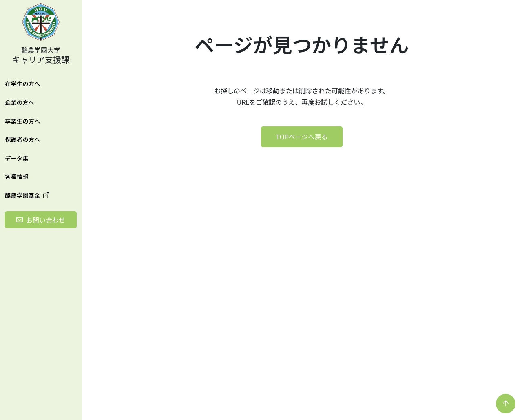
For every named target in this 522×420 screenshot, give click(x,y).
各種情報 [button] (17, 176)
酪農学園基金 (27, 195)
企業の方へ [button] (20, 102)
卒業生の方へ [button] (22, 121)
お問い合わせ (46, 220)
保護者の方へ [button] (22, 139)
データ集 (17, 158)
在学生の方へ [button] (22, 83)
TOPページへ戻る (302, 137)
